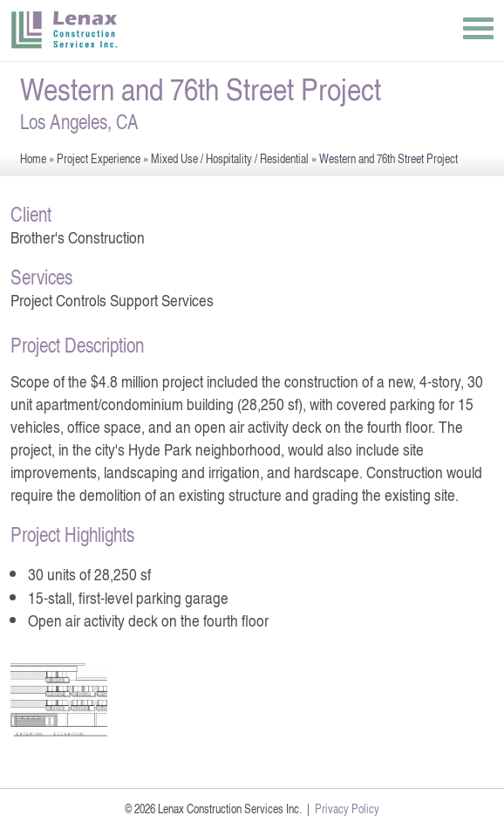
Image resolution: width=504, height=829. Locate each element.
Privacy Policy (347, 808)
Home (33, 158)
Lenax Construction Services (65, 31)
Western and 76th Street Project (388, 158)
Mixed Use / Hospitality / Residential (230, 158)
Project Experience (99, 158)
